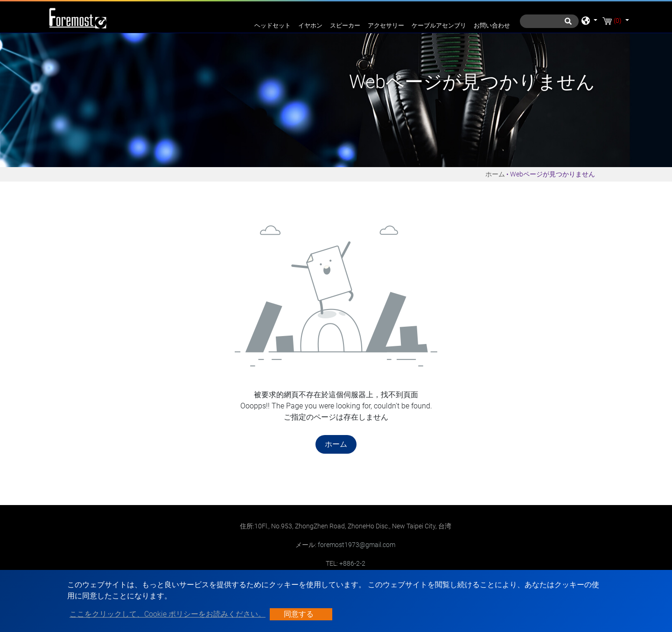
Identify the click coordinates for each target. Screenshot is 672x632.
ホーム (495, 174)
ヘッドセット (273, 25)
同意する (299, 614)
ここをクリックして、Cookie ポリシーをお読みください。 (168, 614)
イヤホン (310, 25)
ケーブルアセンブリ (439, 25)
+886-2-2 (352, 563)
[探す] (549, 21)
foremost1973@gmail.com (357, 545)
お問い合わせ (492, 25)
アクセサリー (386, 25)
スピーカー (345, 25)
